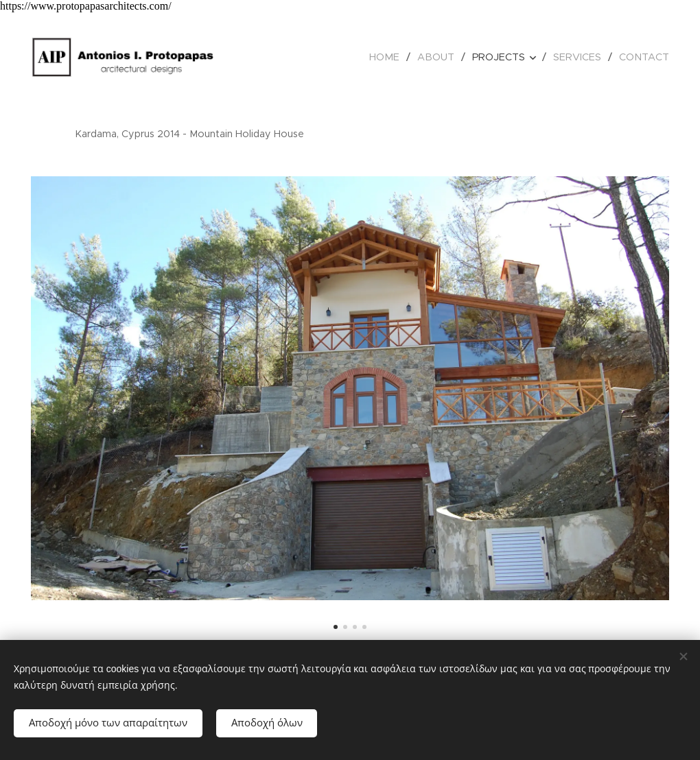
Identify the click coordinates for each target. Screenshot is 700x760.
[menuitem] (395, 57)
